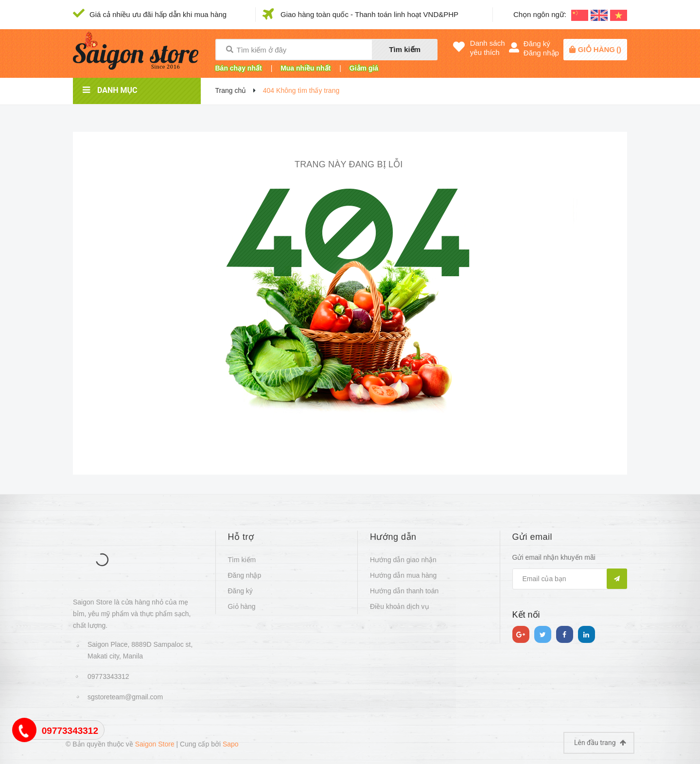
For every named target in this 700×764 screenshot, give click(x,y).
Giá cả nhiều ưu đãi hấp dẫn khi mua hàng (158, 14)
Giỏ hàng (242, 606)
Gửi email (533, 537)
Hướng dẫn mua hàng (403, 575)
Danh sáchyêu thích (488, 48)
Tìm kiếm (405, 49)
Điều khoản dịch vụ (400, 606)
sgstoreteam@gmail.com (125, 697)
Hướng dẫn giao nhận (403, 560)
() (600, 49)
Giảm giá (364, 68)
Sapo (231, 744)
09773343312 (108, 676)
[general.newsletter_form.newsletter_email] (570, 579)
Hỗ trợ (241, 537)
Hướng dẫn (393, 537)
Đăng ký (537, 44)
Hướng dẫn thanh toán (404, 591)
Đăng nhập (541, 53)
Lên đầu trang (600, 743)
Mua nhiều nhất (306, 68)
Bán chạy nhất (239, 68)
